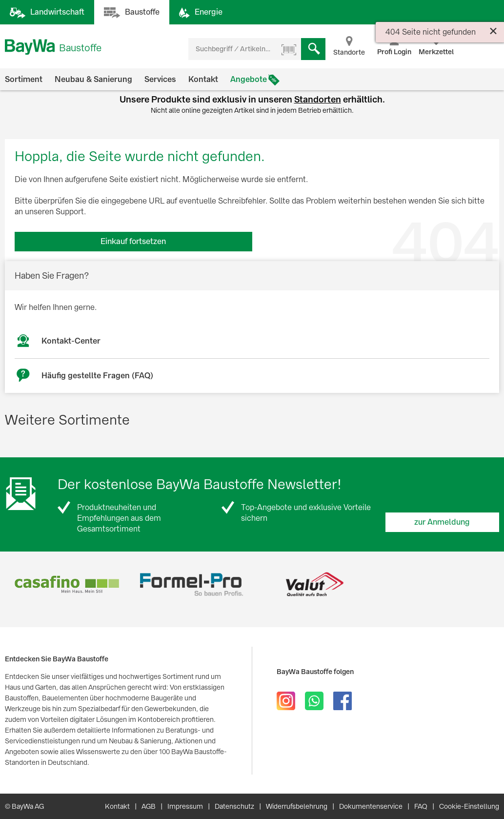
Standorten (318, 99)
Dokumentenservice (371, 806)
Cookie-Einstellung (469, 806)
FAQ (421, 806)
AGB (149, 806)
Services (160, 79)
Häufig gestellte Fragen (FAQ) (97, 376)
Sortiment (24, 79)
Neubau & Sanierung (93, 79)
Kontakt (203, 79)
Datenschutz (234, 806)
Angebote (249, 79)
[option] (67, 584)
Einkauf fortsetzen (133, 241)
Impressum (185, 806)
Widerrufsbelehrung (297, 806)
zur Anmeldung (442, 522)
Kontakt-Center (71, 341)
